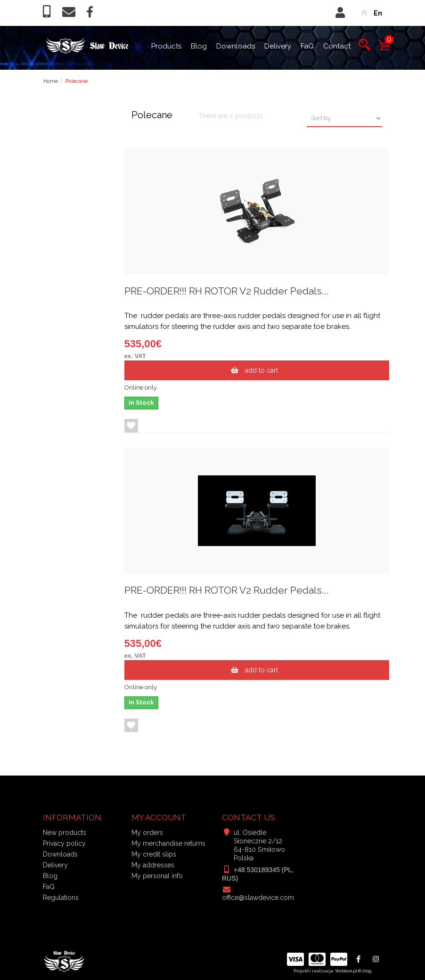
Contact (337, 46)
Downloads (236, 46)
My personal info (157, 876)
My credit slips (154, 854)
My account (159, 817)
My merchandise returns (168, 843)
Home (51, 81)
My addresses (153, 865)
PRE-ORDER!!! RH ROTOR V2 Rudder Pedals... (227, 291)
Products (166, 46)
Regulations (61, 898)
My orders (147, 833)
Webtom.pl (346, 971)
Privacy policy (64, 843)
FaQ (307, 46)
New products (65, 833)
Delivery (278, 46)
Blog (199, 46)
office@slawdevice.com (258, 898)
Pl (364, 13)
